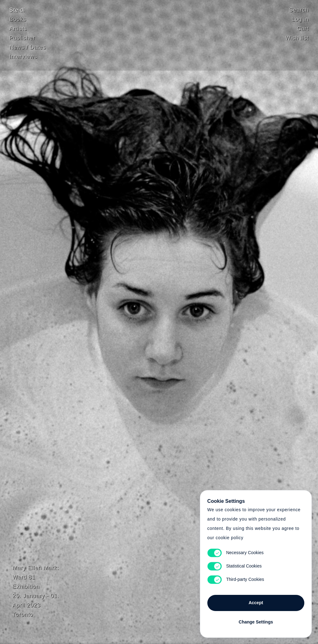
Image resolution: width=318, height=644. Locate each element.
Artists (18, 30)
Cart (303, 30)
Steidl (17, 11)
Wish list (297, 39)
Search (299, 11)
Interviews (23, 58)
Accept (256, 600)
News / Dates (28, 48)
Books (18, 20)
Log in (300, 20)
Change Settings (256, 620)
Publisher (22, 39)
